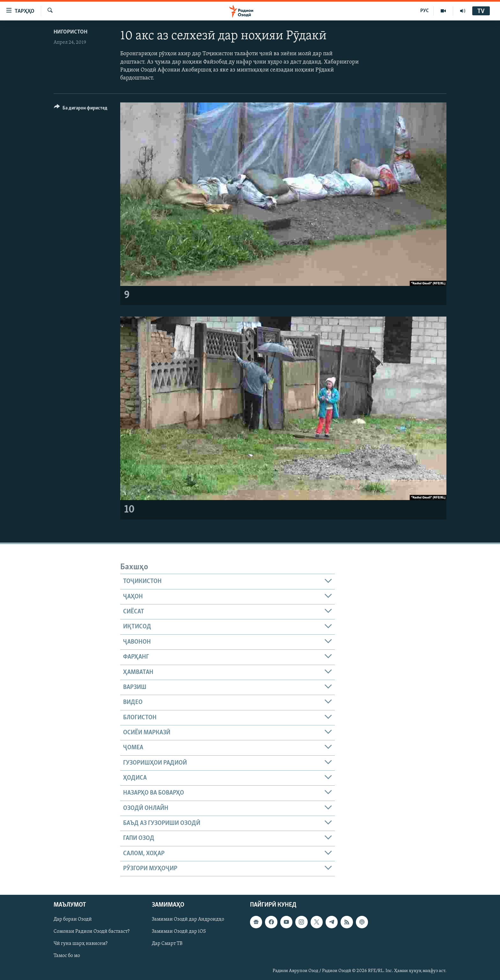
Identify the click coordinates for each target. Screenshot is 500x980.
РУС (425, 11)
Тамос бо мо (67, 956)
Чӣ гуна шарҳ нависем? (81, 944)
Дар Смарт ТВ (167, 944)
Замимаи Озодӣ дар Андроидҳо (188, 920)
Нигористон (70, 32)
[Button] (81, 109)
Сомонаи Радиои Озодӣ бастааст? (92, 932)
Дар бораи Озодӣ (73, 920)
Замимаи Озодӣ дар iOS (179, 932)
